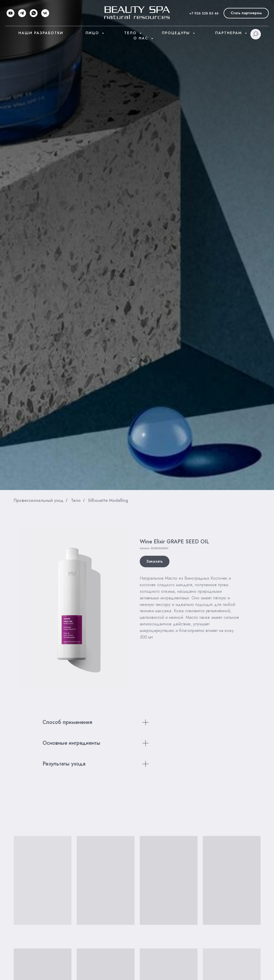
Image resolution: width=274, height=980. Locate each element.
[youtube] (11, 13)
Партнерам (229, 33)
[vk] (45, 13)
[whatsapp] (34, 13)
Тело (131, 33)
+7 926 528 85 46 (204, 13)
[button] (246, 13)
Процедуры (177, 33)
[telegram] (22, 13)
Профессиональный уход (39, 500)
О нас (142, 38)
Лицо (93, 33)
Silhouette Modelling (108, 500)
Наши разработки (41, 33)
